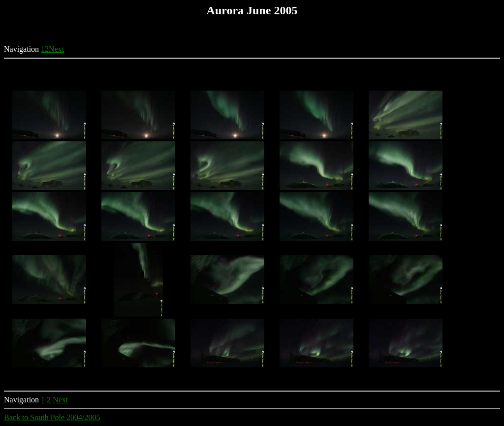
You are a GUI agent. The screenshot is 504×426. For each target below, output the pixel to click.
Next (56, 49)
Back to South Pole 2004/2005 (52, 417)
